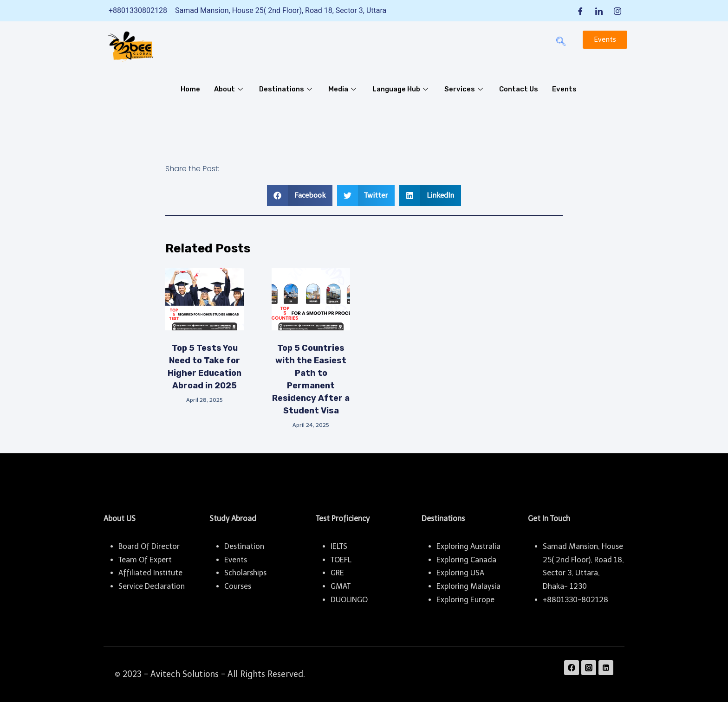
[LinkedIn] (599, 11)
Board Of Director (149, 546)
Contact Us (521, 89)
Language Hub (403, 89)
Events (567, 89)
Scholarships (245, 573)
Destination (244, 546)
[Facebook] (580, 11)
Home (191, 89)
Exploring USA (460, 573)
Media (344, 89)
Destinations (287, 89)
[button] (300, 196)
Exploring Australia (468, 546)
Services (467, 89)
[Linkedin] (606, 668)
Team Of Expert (145, 560)
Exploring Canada (466, 560)
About (230, 89)
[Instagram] (617, 11)
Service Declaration (152, 586)
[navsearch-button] (561, 42)
